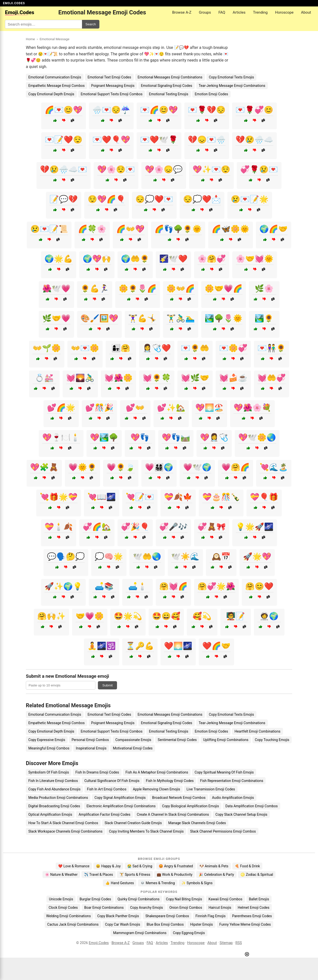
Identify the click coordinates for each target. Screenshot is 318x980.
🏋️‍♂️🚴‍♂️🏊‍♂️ (181, 318)
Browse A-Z (182, 12)
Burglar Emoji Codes (95, 899)
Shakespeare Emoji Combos (167, 916)
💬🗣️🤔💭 (66, 557)
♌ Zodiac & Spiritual (257, 875)
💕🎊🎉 (99, 408)
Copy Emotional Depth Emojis (51, 94)
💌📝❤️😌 (64, 140)
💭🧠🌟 (109, 557)
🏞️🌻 (264, 318)
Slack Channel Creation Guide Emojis (133, 823)
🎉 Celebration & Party (216, 875)
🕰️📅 (221, 557)
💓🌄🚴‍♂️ (80, 378)
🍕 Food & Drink (247, 866)
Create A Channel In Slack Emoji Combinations (173, 814)
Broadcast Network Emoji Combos (179, 798)
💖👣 (140, 437)
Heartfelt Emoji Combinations (258, 731)
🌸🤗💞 (212, 259)
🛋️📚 (104, 586)
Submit (107, 685)
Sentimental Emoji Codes (177, 740)
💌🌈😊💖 (159, 110)
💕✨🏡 (171, 408)
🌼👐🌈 (181, 288)
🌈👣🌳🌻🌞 (178, 229)
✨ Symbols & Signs (197, 883)
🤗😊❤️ (259, 586)
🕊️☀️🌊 (185, 557)
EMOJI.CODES (14, 3)
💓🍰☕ (233, 378)
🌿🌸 (264, 288)
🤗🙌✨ (51, 616)
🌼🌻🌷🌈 (138, 288)
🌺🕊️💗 (56, 288)
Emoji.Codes (99, 943)
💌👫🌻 (272, 348)
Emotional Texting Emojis (168, 94)
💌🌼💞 (233, 348)
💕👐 (135, 408)
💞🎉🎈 (135, 527)
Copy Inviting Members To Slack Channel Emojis (146, 831)
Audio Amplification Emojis (233, 798)
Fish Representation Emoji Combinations (232, 781)
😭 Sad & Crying (140, 866)
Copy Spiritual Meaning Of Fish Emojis (224, 772)
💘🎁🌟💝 (59, 497)
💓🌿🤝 (195, 378)
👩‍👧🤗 (121, 348)
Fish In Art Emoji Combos (107, 789)
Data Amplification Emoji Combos (252, 806)
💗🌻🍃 (121, 467)
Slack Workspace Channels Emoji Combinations (65, 831)
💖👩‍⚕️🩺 (214, 437)
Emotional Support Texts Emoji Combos (112, 94)
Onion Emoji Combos (186, 908)
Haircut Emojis (220, 908)
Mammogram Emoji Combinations (140, 933)
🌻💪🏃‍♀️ (95, 288)
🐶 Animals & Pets (214, 866)
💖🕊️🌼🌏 (257, 437)
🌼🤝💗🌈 (224, 288)
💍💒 (44, 378)
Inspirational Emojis (91, 748)
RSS (239, 943)
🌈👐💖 (130, 229)
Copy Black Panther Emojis (118, 916)
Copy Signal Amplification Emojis (120, 798)
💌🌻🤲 (195, 348)
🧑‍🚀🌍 (269, 616)
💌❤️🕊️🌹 (159, 140)
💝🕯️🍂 (59, 527)
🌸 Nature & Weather (61, 875)
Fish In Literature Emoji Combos (53, 781)
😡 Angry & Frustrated (176, 866)
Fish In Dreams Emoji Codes (97, 772)
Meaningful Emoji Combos (49, 748)
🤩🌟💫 (128, 616)
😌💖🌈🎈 (107, 199)
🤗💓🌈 (173, 586)
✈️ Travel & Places (99, 875)
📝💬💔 (64, 199)
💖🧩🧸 (44, 467)
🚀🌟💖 (257, 557)
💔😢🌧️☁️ (254, 140)
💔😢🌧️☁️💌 (64, 169)
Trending (260, 12)
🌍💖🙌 (97, 259)
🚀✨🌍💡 (63, 586)
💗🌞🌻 (82, 467)
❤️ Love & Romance (74, 866)
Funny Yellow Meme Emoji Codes (245, 924)
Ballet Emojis (259, 899)
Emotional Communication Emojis (55, 77)
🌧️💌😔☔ (111, 110)
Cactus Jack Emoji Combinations (73, 924)
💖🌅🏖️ (209, 408)
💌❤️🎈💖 (111, 140)
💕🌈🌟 (61, 408)
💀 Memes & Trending (158, 883)
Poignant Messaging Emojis (113, 86)
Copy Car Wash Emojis (123, 924)
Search (91, 24)
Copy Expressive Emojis (47, 740)
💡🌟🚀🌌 (255, 527)
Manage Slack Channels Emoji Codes (197, 823)
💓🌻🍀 (157, 378)
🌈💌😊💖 (64, 110)
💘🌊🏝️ (274, 467)
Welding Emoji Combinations (69, 916)
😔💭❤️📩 (202, 199)
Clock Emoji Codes (63, 908)
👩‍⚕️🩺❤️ (157, 348)
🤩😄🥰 (166, 616)
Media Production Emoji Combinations (58, 798)
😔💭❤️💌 (154, 199)
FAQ (222, 12)
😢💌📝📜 (49, 229)
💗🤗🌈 (236, 467)
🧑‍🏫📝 (236, 616)
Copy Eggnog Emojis (189, 933)
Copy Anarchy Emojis (147, 908)
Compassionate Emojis (133, 740)
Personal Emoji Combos (90, 740)
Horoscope (284, 12)
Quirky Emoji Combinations (139, 899)
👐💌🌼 (85, 348)
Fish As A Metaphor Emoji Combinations (157, 772)
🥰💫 (202, 616)
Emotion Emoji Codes (211, 94)
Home (30, 39)
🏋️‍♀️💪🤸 (142, 318)
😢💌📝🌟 (250, 199)
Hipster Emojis (201, 924)
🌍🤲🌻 (135, 259)
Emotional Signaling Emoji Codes (166, 86)
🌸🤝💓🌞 (255, 259)
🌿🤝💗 (56, 318)
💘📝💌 (140, 497)
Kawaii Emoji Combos (225, 899)
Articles (239, 12)
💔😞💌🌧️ (207, 140)
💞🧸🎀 (212, 527)
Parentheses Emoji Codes (252, 916)
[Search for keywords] (43, 24)
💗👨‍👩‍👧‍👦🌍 (159, 467)
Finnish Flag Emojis (211, 916)
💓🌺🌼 (119, 378)
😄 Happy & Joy (108, 866)
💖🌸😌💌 (116, 169)
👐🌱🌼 (47, 348)
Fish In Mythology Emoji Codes (170, 781)
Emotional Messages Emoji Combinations (170, 77)
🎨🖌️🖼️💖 (99, 318)
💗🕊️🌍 (197, 467)
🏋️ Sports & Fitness (135, 875)
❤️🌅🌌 (178, 646)
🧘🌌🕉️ (102, 646)
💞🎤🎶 (173, 527)
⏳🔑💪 (140, 646)
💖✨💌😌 (211, 169)
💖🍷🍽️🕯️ (61, 437)
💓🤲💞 (272, 378)
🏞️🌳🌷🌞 (224, 318)
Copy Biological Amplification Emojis (190, 806)
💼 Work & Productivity (175, 875)
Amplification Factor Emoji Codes (104, 814)
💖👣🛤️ (176, 437)
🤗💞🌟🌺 (216, 586)
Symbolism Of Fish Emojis (49, 772)
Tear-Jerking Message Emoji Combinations (232, 86)
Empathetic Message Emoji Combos (57, 86)
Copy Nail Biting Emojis (184, 899)
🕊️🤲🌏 (147, 557)
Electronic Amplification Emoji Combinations (121, 806)
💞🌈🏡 (97, 527)
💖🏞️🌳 (104, 437)
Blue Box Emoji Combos (165, 924)
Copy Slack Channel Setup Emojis (241, 814)
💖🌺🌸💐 (252, 408)
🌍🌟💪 (59, 259)
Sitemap (226, 943)
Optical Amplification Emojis (50, 814)
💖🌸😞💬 (164, 169)
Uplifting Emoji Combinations (226, 740)
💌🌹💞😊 (254, 110)
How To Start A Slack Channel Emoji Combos (63, 823)
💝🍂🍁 (178, 497)
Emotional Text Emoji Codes (109, 77)
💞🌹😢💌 (259, 169)
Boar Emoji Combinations (104, 908)
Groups (205, 12)
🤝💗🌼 (90, 616)
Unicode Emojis (61, 899)
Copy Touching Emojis (272, 740)
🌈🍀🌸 (92, 229)
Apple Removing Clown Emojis (157, 789)
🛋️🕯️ (138, 586)
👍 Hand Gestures (119, 883)
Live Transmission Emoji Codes (211, 789)
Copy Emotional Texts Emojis (232, 77)
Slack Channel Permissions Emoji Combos (223, 831)
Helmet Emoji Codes (254, 908)
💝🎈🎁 (264, 497)
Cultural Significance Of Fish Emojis (112, 781)
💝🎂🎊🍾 (221, 497)
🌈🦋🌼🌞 (231, 229)
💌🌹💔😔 (207, 110)
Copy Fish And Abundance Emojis (54, 789)
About (306, 12)
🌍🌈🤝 (274, 229)
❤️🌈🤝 (216, 646)
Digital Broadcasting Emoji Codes (54, 806)
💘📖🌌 (102, 497)
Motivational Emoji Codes (133, 748)
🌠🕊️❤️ (173, 259)
